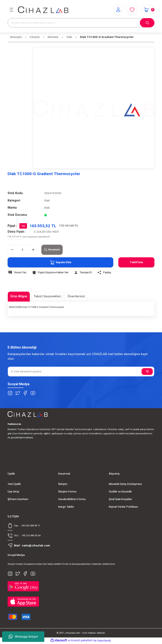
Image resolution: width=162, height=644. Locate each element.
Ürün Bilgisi (19, 296)
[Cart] (148, 10)
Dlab (47, 201)
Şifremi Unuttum (18, 499)
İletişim (63, 484)
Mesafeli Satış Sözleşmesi (125, 484)
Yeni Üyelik (14, 484)
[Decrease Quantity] (12, 250)
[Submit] (147, 372)
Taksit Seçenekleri (47, 296)
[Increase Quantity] (33, 250)
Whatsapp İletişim (23, 637)
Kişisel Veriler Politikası (123, 507)
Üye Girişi (13, 492)
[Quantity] (23, 250)
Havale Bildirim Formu (72, 499)
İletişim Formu (67, 492)
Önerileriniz (76, 296)
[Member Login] (118, 10)
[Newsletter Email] (81, 372)
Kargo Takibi (66, 507)
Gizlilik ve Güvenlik (120, 492)
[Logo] (43, 10)
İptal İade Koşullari (120, 499)
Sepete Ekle (60, 262)
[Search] (81, 23)
